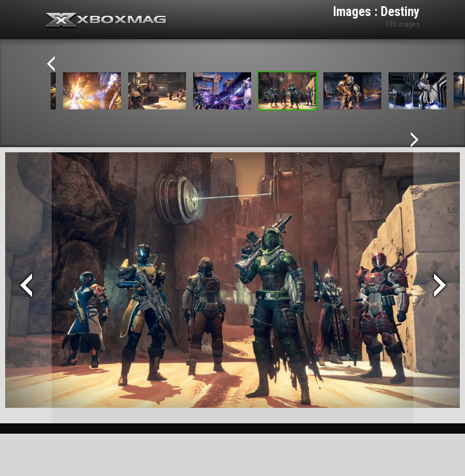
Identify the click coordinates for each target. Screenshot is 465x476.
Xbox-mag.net (106, 21)
